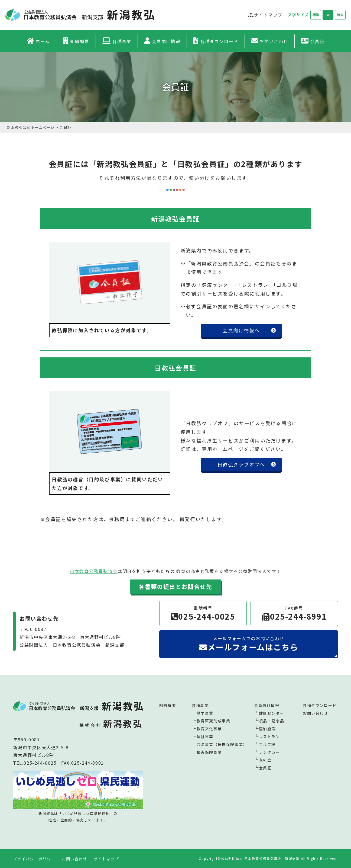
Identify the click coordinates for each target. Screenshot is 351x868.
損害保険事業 (209, 752)
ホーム (43, 41)
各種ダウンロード (219, 41)
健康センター (272, 713)
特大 (340, 15)
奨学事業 (205, 713)
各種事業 (122, 41)
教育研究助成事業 (214, 721)
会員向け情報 (166, 41)
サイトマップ (106, 859)
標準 (316, 15)
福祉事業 (205, 736)
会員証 (318, 41)
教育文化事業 (209, 729)
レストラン (269, 736)
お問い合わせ (274, 41)
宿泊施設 (267, 729)
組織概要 (80, 41)
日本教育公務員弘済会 (94, 571)
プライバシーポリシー (34, 859)
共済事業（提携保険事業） (222, 744)
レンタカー (269, 752)
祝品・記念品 (272, 721)
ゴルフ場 (267, 744)
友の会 (265, 760)
